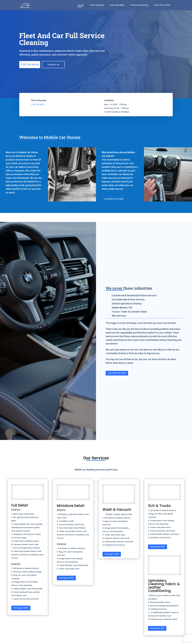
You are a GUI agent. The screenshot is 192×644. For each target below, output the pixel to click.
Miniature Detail (71, 506)
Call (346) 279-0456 (114, 199)
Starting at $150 (158, 547)
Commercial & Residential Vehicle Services (134, 296)
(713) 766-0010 (29, 65)
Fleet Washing (97, 5)
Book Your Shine (162, 5)
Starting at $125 (66, 578)
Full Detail (20, 505)
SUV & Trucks (159, 506)
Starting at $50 (112, 554)
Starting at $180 (21, 608)
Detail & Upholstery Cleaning (127, 304)
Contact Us (54, 65)
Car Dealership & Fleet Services (128, 300)
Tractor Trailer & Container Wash (129, 312)
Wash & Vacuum (117, 510)
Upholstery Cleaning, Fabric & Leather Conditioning (164, 586)
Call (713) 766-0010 (117, 373)
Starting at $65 (157, 628)
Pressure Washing (139, 5)
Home (81, 5)
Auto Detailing (117, 5)
